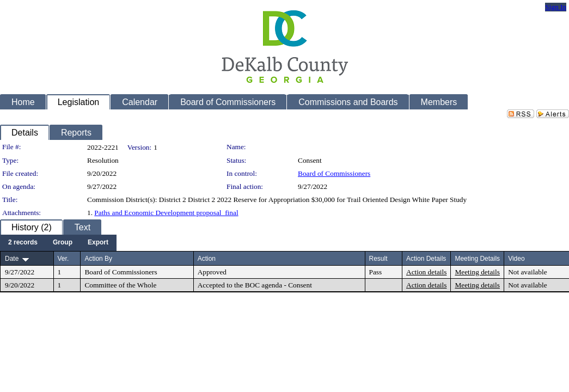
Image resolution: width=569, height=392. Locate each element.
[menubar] (58, 243)
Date (12, 259)
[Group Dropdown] (63, 243)
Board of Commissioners (334, 173)
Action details (426, 272)
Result (378, 259)
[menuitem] (23, 243)
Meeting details (477, 272)
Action (207, 259)
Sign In (556, 7)
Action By (98, 259)
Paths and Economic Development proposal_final (166, 213)
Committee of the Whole (120, 285)
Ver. (63, 259)
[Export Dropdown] (98, 243)
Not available (527, 272)
